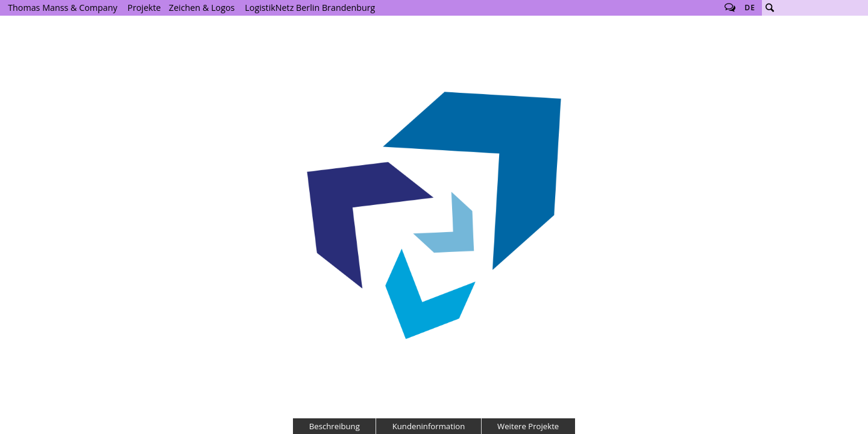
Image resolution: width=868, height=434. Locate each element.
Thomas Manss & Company (62, 8)
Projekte (144, 8)
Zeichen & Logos (202, 8)
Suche (770, 8)
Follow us (730, 8)
